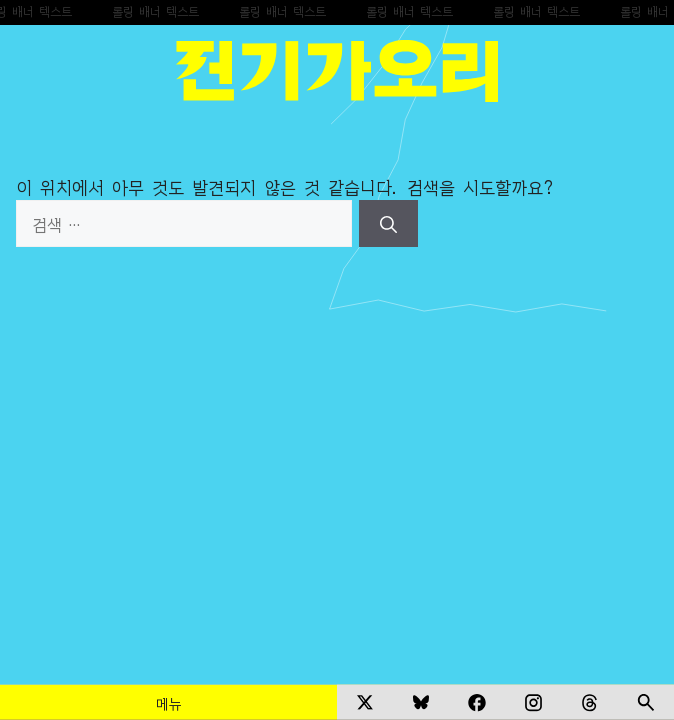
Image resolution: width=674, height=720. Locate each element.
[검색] (388, 224)
